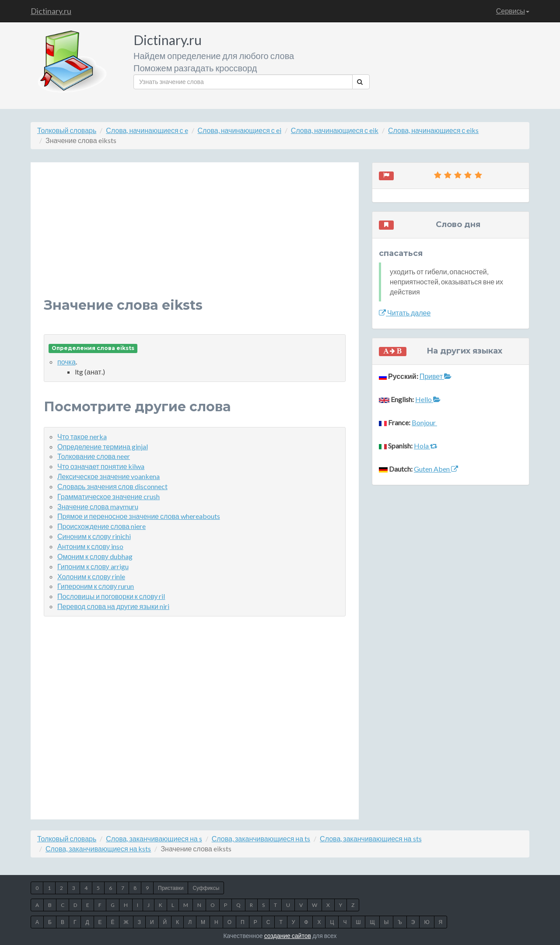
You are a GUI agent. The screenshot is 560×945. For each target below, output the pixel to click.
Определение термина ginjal (103, 446)
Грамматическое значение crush (108, 496)
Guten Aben (436, 469)
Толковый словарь (67, 130)
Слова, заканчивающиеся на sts (371, 838)
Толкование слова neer (94, 456)
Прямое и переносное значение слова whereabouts (139, 516)
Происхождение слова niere (101, 526)
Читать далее (405, 313)
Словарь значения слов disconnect (112, 486)
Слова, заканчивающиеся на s (154, 838)
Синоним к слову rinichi (94, 536)
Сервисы (513, 11)
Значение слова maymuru (98, 506)
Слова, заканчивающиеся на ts (261, 838)
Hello (428, 399)
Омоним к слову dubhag (95, 556)
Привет (436, 376)
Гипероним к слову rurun (96, 586)
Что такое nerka (82, 436)
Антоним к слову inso (90, 546)
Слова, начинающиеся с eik (335, 130)
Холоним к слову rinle (91, 576)
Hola (426, 446)
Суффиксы (206, 888)
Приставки (171, 888)
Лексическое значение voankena (108, 476)
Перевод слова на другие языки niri (113, 606)
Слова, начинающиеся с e (147, 130)
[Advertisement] (195, 237)
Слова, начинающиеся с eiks (433, 130)
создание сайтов (288, 936)
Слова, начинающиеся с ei (240, 130)
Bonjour (424, 422)
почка (66, 362)
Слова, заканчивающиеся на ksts (98, 849)
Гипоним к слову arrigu (93, 566)
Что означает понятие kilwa (101, 466)
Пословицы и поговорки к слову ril (111, 596)
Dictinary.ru (51, 11)
